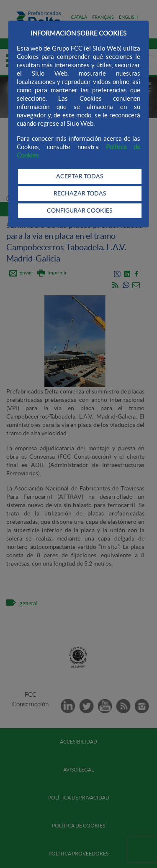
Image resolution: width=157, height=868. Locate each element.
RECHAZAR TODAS (80, 193)
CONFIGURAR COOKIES (80, 211)
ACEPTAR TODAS (80, 176)
